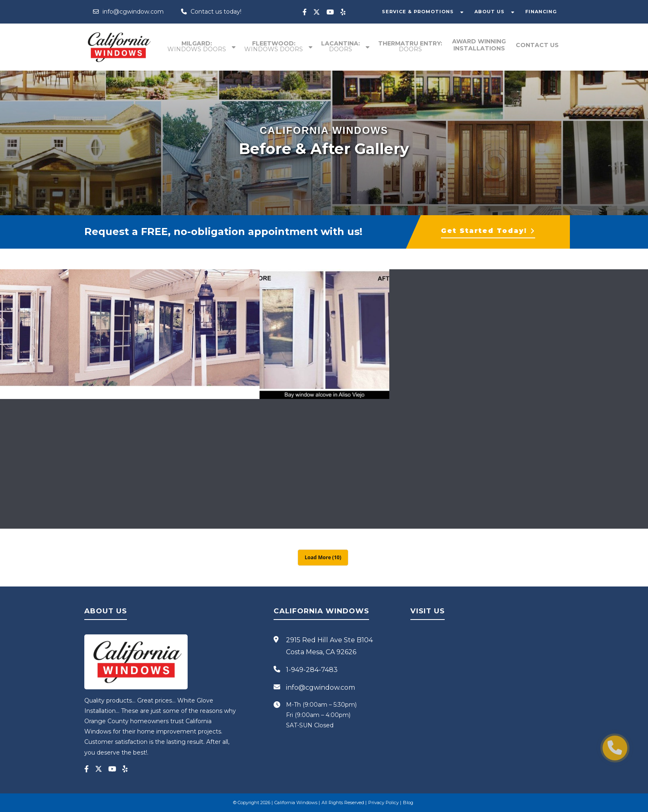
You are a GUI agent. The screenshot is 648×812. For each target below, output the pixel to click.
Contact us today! (211, 12)
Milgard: (197, 46)
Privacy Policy (384, 803)
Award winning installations (479, 45)
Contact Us (537, 45)
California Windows (296, 803)
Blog (408, 803)
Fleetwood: (274, 46)
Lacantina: (341, 46)
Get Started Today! (488, 231)
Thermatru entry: (410, 46)
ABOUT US (490, 12)
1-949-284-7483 (312, 670)
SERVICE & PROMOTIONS (418, 12)
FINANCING (541, 12)
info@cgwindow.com (128, 12)
